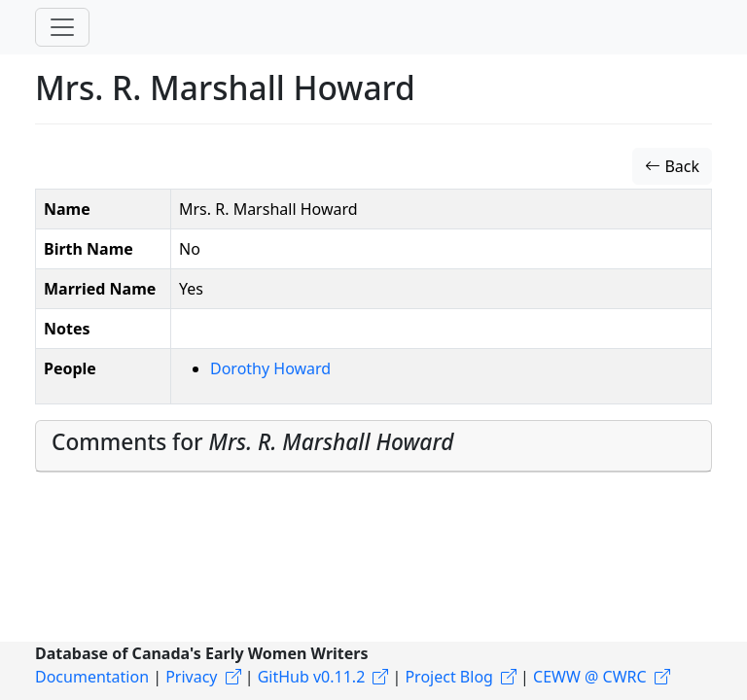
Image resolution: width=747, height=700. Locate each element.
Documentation (92, 677)
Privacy (191, 677)
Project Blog (448, 677)
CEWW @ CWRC (590, 677)
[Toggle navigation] (62, 27)
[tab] (373, 446)
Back (672, 166)
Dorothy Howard (270, 368)
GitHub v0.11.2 (312, 677)
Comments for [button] (252, 442)
